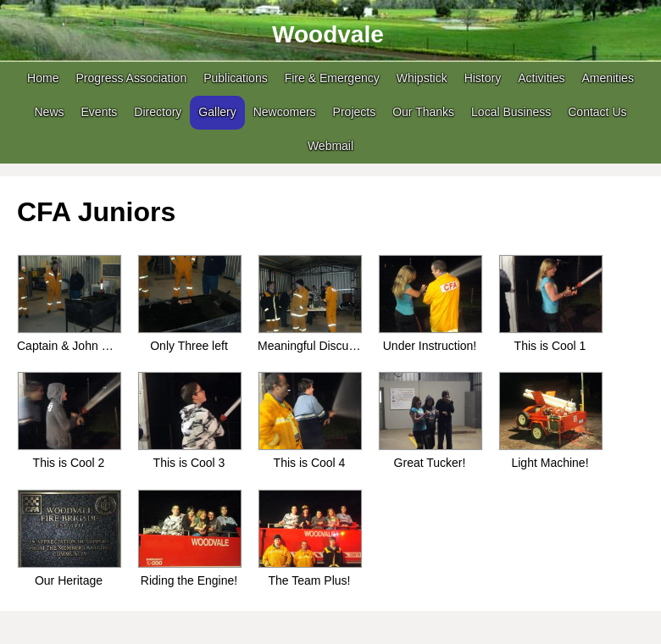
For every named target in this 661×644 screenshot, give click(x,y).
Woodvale (328, 34)
